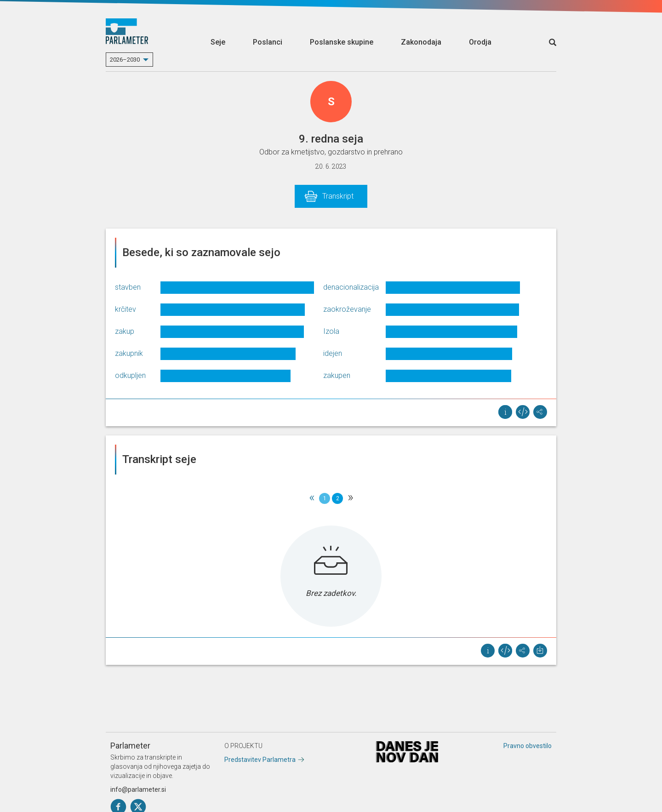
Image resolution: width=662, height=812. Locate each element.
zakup (125, 331)
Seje (218, 42)
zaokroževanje (347, 309)
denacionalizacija (351, 287)
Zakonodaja (421, 42)
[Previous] (312, 498)
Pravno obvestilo (528, 746)
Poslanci (268, 42)
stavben (128, 287)
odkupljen (130, 375)
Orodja (480, 42)
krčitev (126, 309)
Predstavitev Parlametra (260, 760)
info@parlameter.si (138, 789)
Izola (331, 331)
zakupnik (129, 353)
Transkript (338, 196)
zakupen (337, 375)
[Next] (350, 498)
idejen (333, 353)
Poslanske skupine (342, 42)
